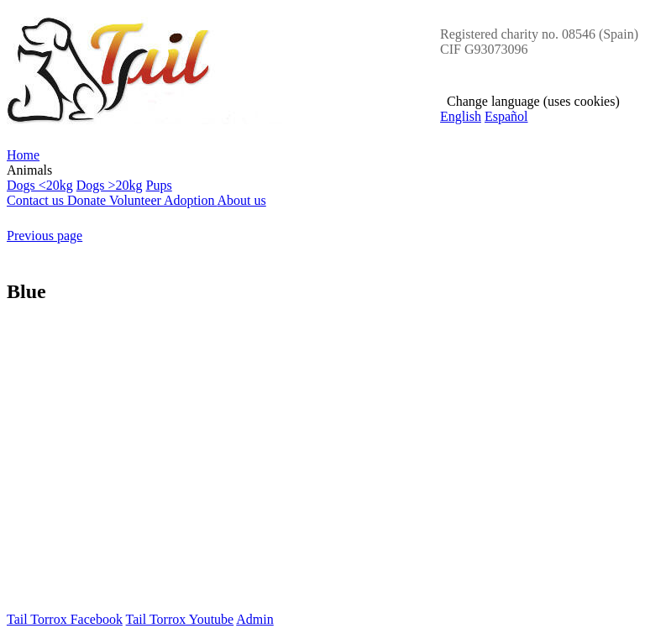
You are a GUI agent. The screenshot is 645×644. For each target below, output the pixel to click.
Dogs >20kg (110, 185)
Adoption (191, 200)
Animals (322, 178)
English (461, 116)
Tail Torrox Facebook (65, 619)
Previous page (45, 236)
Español (506, 116)
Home (23, 155)
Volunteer (136, 200)
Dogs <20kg (40, 185)
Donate (88, 200)
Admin (254, 619)
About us (242, 200)
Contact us (37, 200)
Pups (159, 185)
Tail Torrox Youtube (180, 619)
